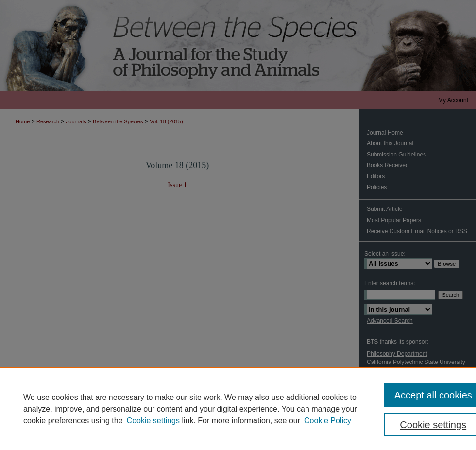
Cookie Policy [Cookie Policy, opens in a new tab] (328, 421)
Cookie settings (153, 421)
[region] (238, 409)
